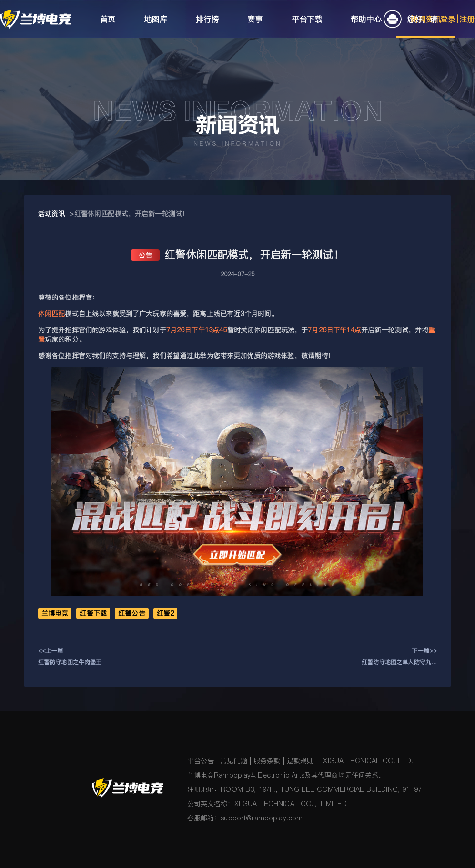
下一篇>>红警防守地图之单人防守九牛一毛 (399, 657)
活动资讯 (52, 214)
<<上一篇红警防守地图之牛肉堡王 (70, 656)
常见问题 (234, 761)
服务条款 (267, 761)
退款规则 (300, 761)
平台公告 (201, 761)
